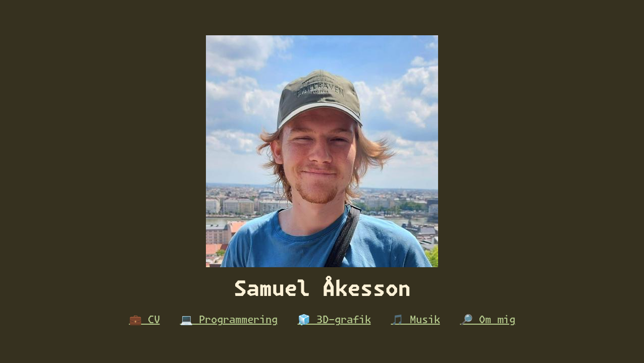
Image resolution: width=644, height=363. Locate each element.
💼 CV (145, 320)
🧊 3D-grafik (334, 320)
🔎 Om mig (488, 320)
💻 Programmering (229, 320)
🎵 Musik (416, 320)
